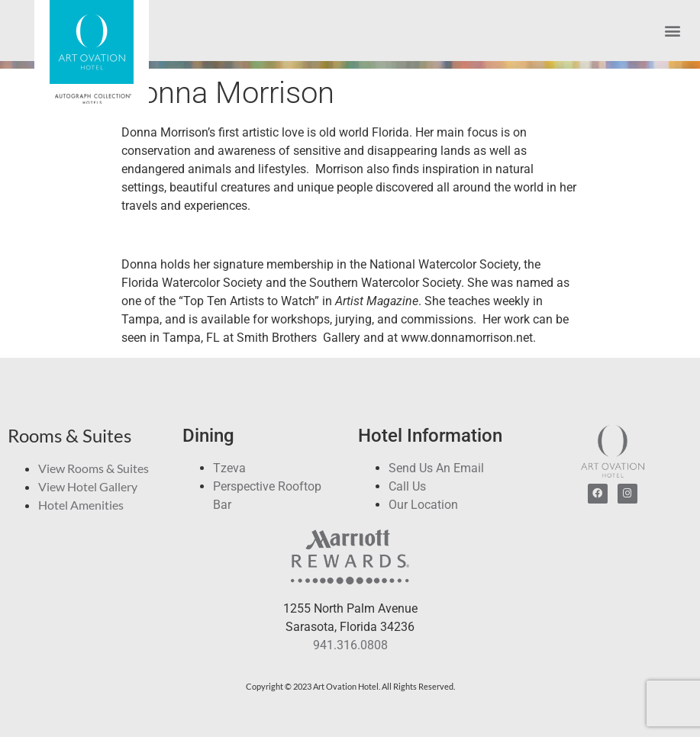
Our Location (423, 505)
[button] (672, 31)
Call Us (407, 486)
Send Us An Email (436, 468)
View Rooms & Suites (94, 468)
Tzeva (229, 468)
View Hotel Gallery (88, 486)
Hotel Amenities (81, 505)
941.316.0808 (350, 645)
